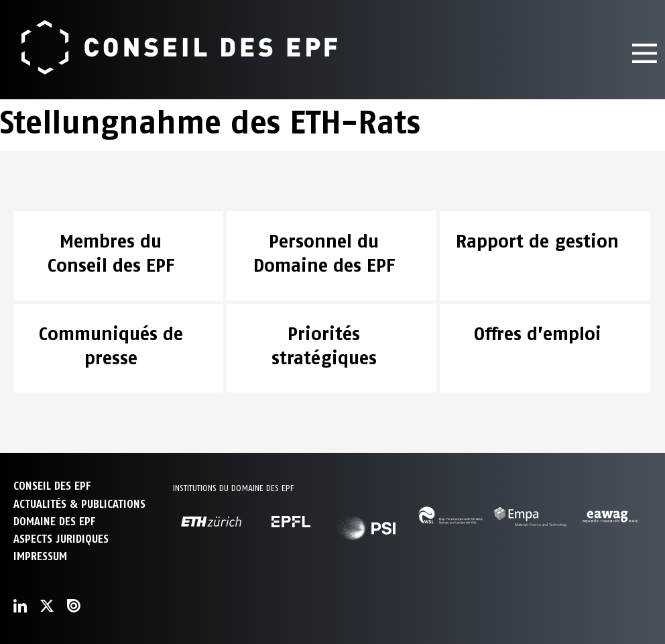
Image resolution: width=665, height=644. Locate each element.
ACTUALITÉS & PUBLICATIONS (79, 504)
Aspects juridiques (61, 539)
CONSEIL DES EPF (52, 486)
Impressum (40, 556)
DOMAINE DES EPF (54, 522)
